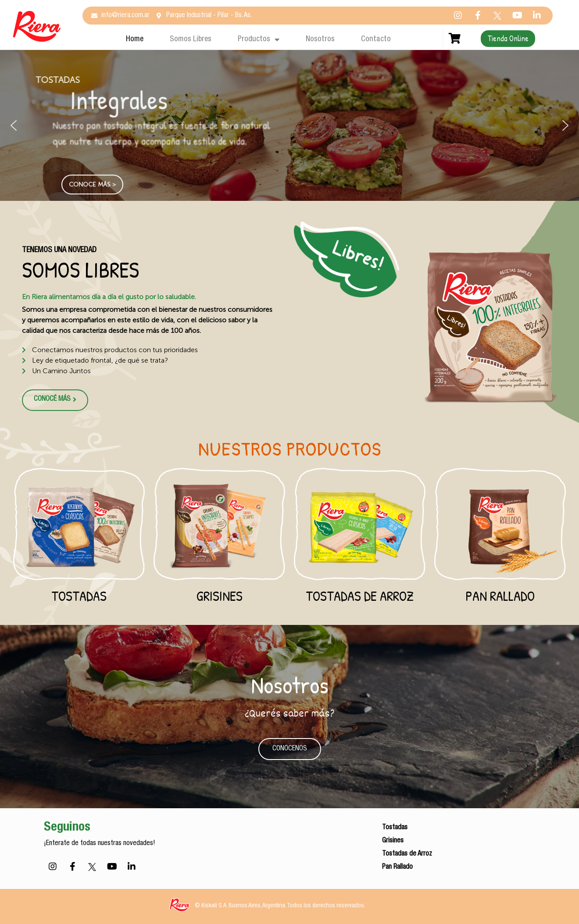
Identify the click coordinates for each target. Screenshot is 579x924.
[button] (14, 125)
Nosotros (320, 39)
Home (135, 39)
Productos (259, 39)
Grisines (220, 596)
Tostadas (79, 596)
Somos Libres (191, 39)
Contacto (376, 39)
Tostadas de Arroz (360, 596)
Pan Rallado (500, 596)
